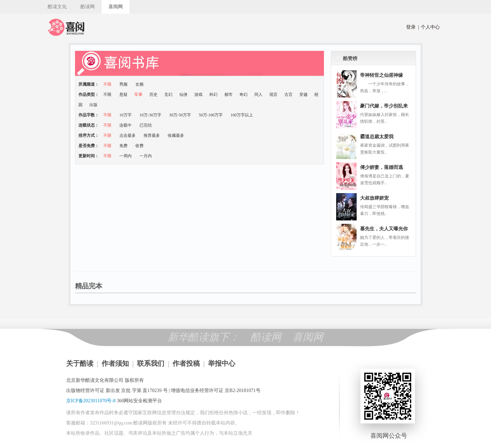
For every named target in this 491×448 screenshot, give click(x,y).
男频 (124, 84)
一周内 (126, 156)
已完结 (146, 125)
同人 (258, 95)
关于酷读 (80, 363)
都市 (228, 95)
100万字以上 (242, 115)
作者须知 (115, 363)
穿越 (303, 95)
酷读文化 (57, 7)
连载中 (126, 125)
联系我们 (151, 363)
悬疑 (123, 95)
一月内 (146, 156)
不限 (108, 84)
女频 (139, 84)
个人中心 (429, 27)
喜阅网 (116, 7)
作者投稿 (186, 363)
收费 (139, 146)
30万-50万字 (181, 115)
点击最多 (128, 135)
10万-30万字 (151, 115)
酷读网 (88, 7)
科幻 (213, 95)
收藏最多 (176, 135)
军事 (138, 95)
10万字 (126, 115)
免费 (124, 146)
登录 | (413, 27)
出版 (93, 105)
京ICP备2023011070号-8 (91, 401)
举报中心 (222, 363)
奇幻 (243, 95)
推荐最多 (152, 135)
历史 (153, 95)
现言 (273, 95)
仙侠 (183, 95)
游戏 (198, 95)
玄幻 (168, 95)
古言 (288, 95)
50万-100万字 (211, 115)
